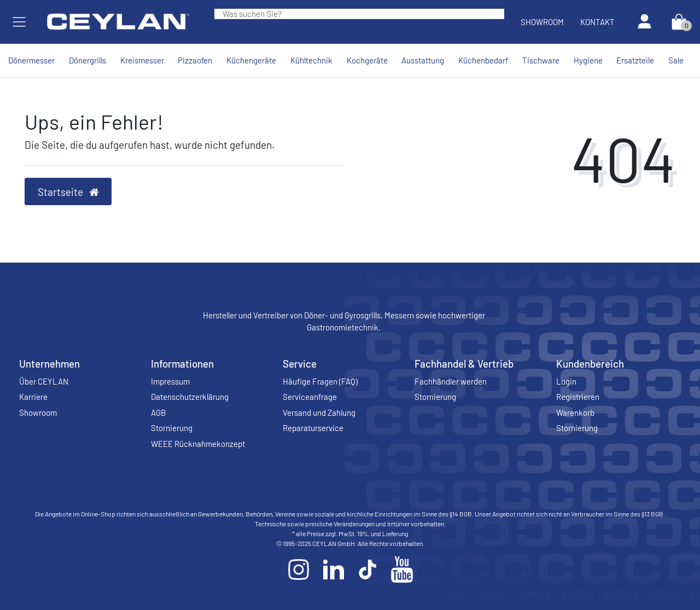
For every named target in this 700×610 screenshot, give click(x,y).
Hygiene (588, 60)
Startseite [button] (68, 192)
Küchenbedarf (483, 60)
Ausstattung (423, 60)
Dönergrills (87, 60)
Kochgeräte (367, 60)
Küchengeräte (251, 60)
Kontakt (597, 22)
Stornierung (172, 428)
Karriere (33, 397)
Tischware (541, 60)
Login (566, 381)
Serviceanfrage (310, 397)
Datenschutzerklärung (190, 397)
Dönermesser (31, 60)
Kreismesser (142, 60)
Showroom (542, 22)
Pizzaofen (195, 60)
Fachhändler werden (451, 381)
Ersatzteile (635, 60)
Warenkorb (575, 413)
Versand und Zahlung (319, 413)
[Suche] (496, 14)
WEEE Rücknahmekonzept (198, 444)
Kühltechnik (311, 60)
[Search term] (351, 14)
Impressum (170, 381)
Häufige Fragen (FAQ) (320, 381)
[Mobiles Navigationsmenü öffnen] (19, 22)
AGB (158, 413)
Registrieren (578, 397)
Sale (676, 60)
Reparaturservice (313, 428)
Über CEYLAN (44, 381)
